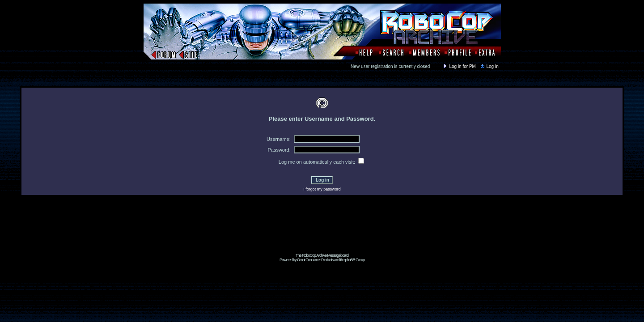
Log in (489, 66)
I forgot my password (322, 189)
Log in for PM (459, 66)
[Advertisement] (322, 233)
